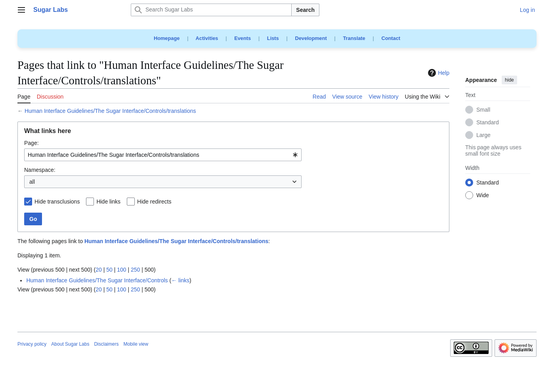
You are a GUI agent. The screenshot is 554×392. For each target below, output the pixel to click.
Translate (354, 38)
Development (311, 38)
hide (509, 80)
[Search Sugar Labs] (211, 10)
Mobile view (136, 344)
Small (483, 110)
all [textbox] (32, 182)
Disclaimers (106, 344)
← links (180, 280)
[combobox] (163, 155)
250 (135, 270)
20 (99, 270)
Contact (391, 38)
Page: (32, 143)
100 (121, 270)
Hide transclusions (57, 202)
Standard (488, 123)
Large (483, 135)
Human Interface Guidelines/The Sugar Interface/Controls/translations (110, 111)
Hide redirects (154, 202)
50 (109, 270)
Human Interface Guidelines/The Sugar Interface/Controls (97, 280)
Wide (483, 196)
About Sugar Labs (70, 344)
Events (243, 38)
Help (438, 73)
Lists (273, 38)
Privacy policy (32, 344)
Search (305, 10)
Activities (207, 38)
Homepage (167, 38)
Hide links (108, 202)
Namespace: (40, 170)
